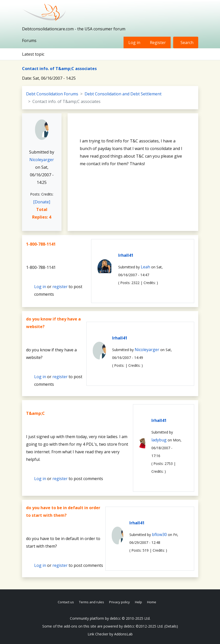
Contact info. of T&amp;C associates (59, 69)
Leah (145, 267)
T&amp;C (35, 413)
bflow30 (159, 534)
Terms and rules (92, 602)
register (60, 287)
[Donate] (42, 202)
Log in (134, 42)
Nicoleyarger (42, 160)
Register (158, 42)
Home (152, 602)
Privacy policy (119, 602)
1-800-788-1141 (41, 244)
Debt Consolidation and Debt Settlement (123, 94)
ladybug (159, 440)
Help (138, 602)
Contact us (66, 602)
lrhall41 (126, 255)
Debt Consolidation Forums (52, 94)
